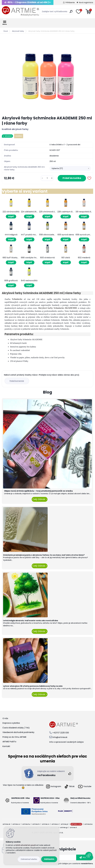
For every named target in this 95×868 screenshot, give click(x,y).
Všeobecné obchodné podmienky (18, 732)
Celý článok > (40, 499)
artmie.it (73, 827)
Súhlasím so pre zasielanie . (61, 864)
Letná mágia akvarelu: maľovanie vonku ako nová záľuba (30, 621)
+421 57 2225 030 (61, 733)
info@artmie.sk (60, 737)
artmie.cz (16, 824)
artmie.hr (36, 824)
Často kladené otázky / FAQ (16, 728)
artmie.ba (88, 824)
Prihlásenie (70, 2)
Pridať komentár (17, 381)
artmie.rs (46, 824)
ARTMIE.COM (76, 824)
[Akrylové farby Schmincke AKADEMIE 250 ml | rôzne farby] (47, 75)
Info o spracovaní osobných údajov (67, 742)
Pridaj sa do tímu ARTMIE (14, 737)
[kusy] (47, 178)
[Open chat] (89, 856)
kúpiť (11, 217)
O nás (5, 718)
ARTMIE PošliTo (9, 742)
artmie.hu (26, 824)
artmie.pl (64, 824)
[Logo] (20, 11)
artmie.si (55, 824)
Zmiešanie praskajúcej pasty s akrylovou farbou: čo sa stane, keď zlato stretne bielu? (44, 555)
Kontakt (6, 746)
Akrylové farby (18, 31)
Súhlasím (49, 859)
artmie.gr (64, 827)
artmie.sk (6, 824)
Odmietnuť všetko (29, 859)
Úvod (6, 31)
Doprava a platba (11, 723)
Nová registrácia (86, 2)
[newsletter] (85, 857)
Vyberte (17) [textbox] (57, 168)
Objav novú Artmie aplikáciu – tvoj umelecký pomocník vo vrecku (38, 491)
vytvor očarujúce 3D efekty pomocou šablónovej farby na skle (33, 686)
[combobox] (70, 168)
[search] (71, 12)
